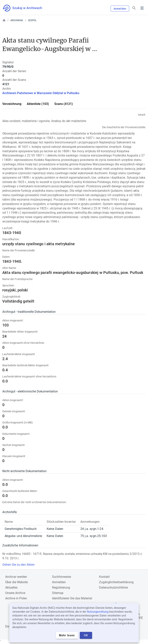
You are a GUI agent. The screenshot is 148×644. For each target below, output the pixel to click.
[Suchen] (134, 8)
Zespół (32, 20)
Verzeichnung (12, 104)
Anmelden (120, 9)
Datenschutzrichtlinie (113, 588)
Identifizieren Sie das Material (72, 598)
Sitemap (58, 593)
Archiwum (17, 20)
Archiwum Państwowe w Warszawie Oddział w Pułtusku (41, 93)
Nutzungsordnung (98, 612)
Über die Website (16, 582)
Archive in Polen (16, 598)
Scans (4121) (64, 104)
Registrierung (61, 588)
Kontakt (104, 577)
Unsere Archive (15, 593)
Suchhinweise (61, 577)
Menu (142, 8)
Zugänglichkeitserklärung (116, 582)
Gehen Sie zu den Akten (18, 565)
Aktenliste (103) (38, 104)
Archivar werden (16, 577)
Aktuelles (11, 588)
